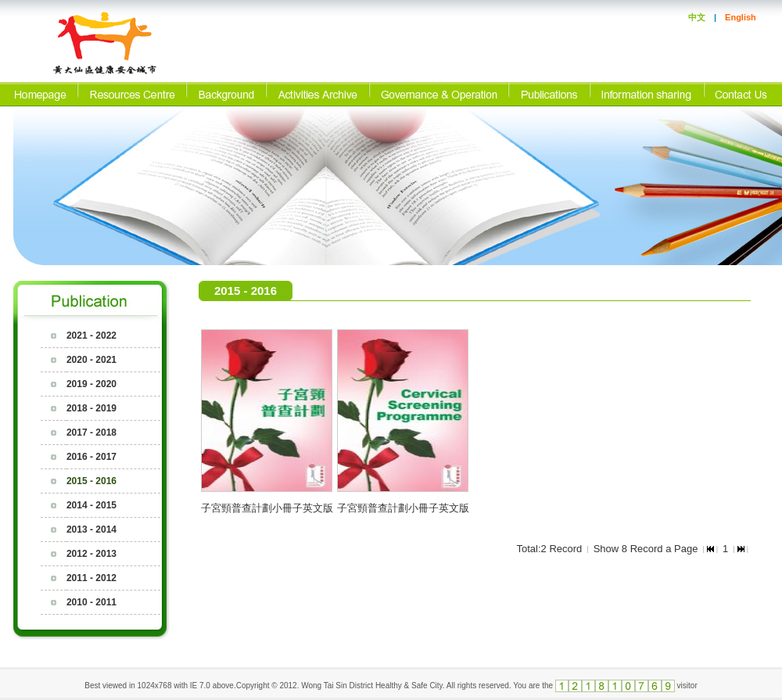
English (741, 17)
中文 (697, 17)
